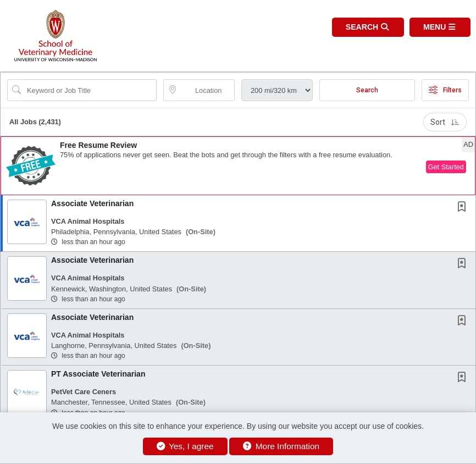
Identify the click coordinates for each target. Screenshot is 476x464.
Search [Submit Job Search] (367, 90)
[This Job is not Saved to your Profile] (464, 208)
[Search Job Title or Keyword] (90, 90)
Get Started (446, 167)
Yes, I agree (185, 446)
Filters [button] (445, 90)
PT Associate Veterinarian (98, 374)
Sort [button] (445, 122)
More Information (281, 446)
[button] (440, 27)
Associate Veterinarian (92, 203)
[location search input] (207, 90)
